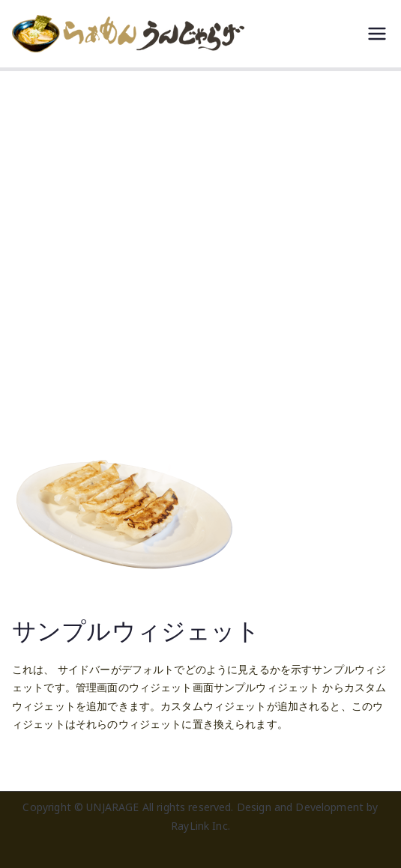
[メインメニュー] (377, 34)
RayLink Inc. (200, 826)
